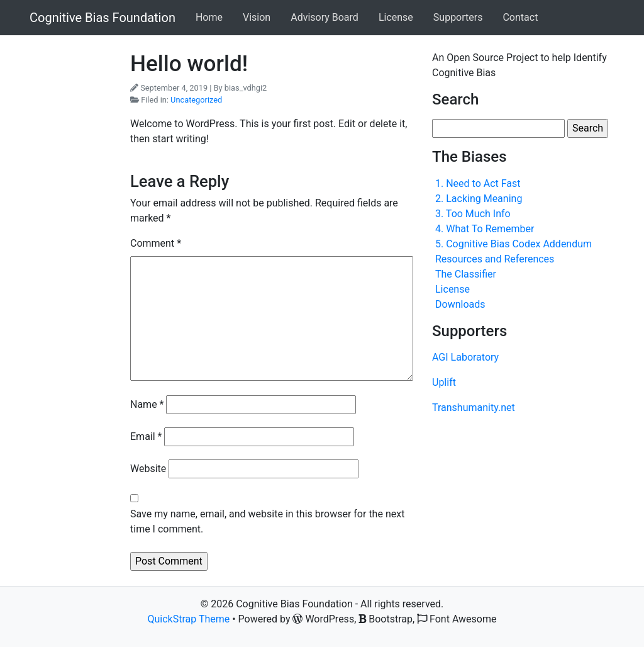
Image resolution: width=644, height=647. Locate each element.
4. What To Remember (485, 229)
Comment (156, 243)
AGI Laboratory (465, 357)
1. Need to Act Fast (478, 183)
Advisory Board (325, 17)
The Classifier (466, 274)
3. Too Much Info (473, 214)
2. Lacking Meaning (479, 199)
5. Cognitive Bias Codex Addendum (514, 244)
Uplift (444, 382)
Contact (520, 17)
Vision (257, 17)
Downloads (460, 304)
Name (147, 404)
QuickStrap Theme (189, 619)
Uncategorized (196, 100)
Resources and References (495, 259)
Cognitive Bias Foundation (103, 18)
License (396, 17)
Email (146, 436)
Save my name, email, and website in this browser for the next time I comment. (267, 521)
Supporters (458, 17)
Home (209, 17)
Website (148, 469)
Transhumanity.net (474, 408)
